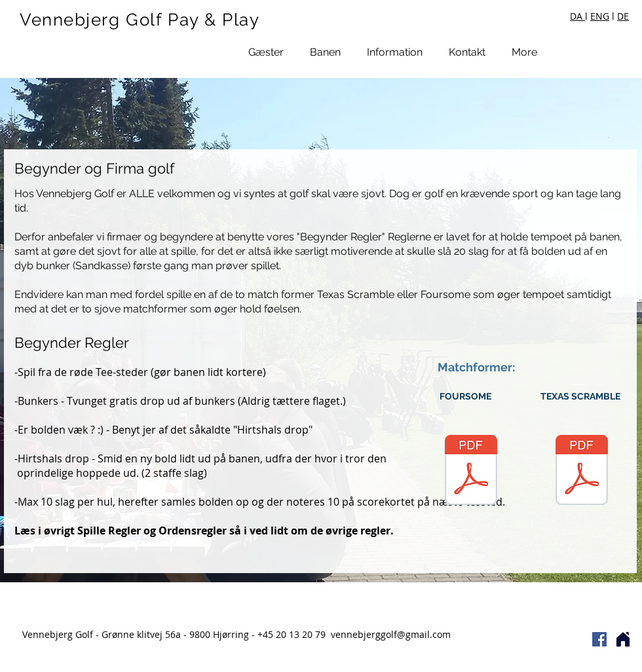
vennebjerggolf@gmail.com (391, 634)
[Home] (623, 639)
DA (577, 16)
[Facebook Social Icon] (599, 639)
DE (623, 16)
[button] (266, 52)
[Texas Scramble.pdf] (582, 472)
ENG (600, 16)
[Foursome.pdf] (471, 472)
